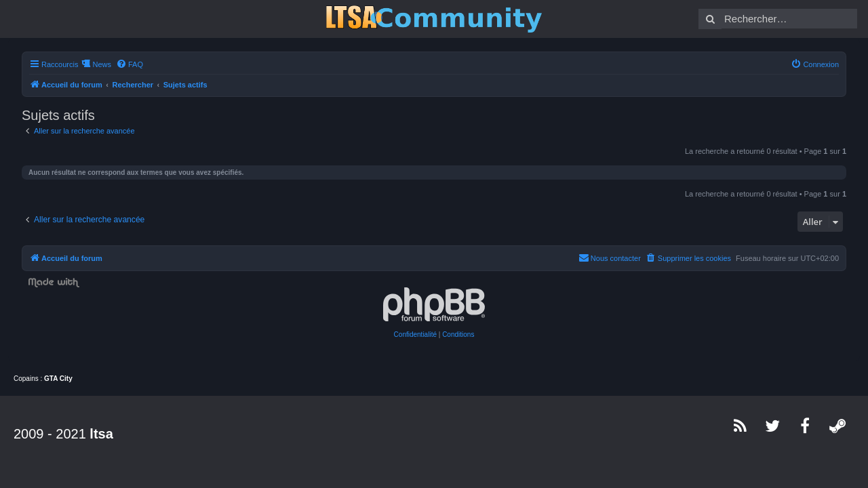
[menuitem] (121, 64)
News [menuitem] (94, 64)
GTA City (58, 379)
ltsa (101, 434)
